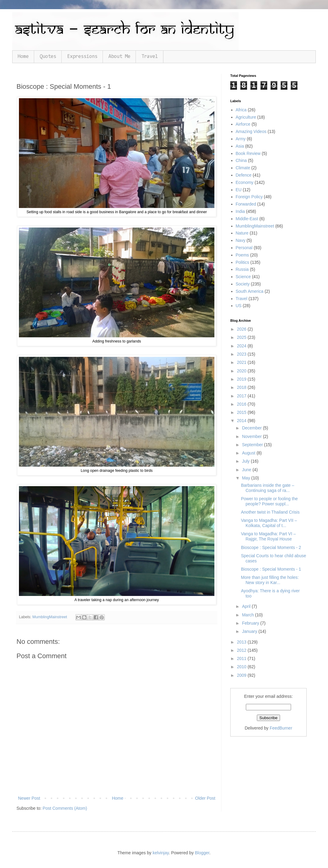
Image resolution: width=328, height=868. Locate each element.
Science (243, 277)
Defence (244, 175)
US (239, 306)
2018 (242, 387)
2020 (242, 371)
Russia (242, 269)
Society (243, 284)
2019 (242, 379)
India (240, 211)
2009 (242, 675)
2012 (242, 650)
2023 (242, 354)
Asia (240, 146)
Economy (245, 182)
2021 (242, 362)
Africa (241, 110)
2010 (242, 667)
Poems (242, 255)
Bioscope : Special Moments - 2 (271, 547)
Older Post (205, 798)
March (248, 615)
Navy (241, 240)
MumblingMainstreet (50, 617)
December (252, 428)
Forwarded (246, 204)
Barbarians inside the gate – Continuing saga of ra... (268, 488)
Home (23, 57)
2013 (242, 642)
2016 (242, 404)
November (252, 436)
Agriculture (246, 117)
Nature (242, 233)
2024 (242, 346)
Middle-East (247, 219)
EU (239, 190)
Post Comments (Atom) (65, 808)
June (247, 470)
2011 (242, 658)
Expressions (82, 57)
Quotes (48, 57)
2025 (242, 337)
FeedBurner (281, 728)
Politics (242, 262)
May (246, 478)
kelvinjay (161, 853)
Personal (244, 248)
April (247, 606)
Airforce (243, 124)
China (241, 160)
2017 (242, 396)
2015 (242, 412)
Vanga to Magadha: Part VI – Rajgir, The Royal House (268, 536)
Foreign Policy (249, 197)
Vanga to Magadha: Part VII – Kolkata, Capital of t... (269, 523)
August (249, 453)
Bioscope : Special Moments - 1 (271, 569)
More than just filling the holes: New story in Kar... (270, 580)
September (253, 445)
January (250, 631)
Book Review (248, 153)
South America (250, 291)
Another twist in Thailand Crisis (270, 512)
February (251, 623)
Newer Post (29, 798)
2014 (242, 421)
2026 (242, 329)
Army (241, 139)
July (246, 461)
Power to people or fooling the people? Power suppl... (269, 501)
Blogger (202, 853)
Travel (150, 57)
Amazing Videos (251, 131)
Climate (243, 168)
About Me (119, 57)
